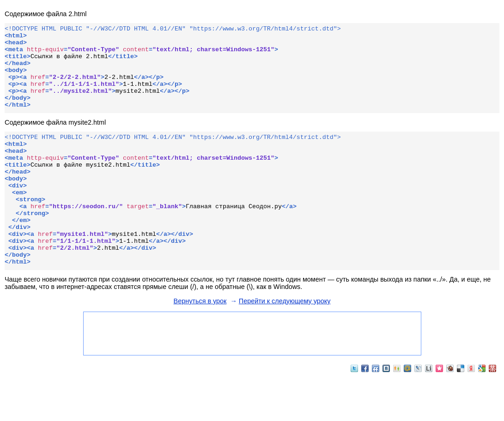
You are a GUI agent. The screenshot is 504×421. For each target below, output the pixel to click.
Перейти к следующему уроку (285, 344)
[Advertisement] (252, 376)
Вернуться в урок (200, 344)
